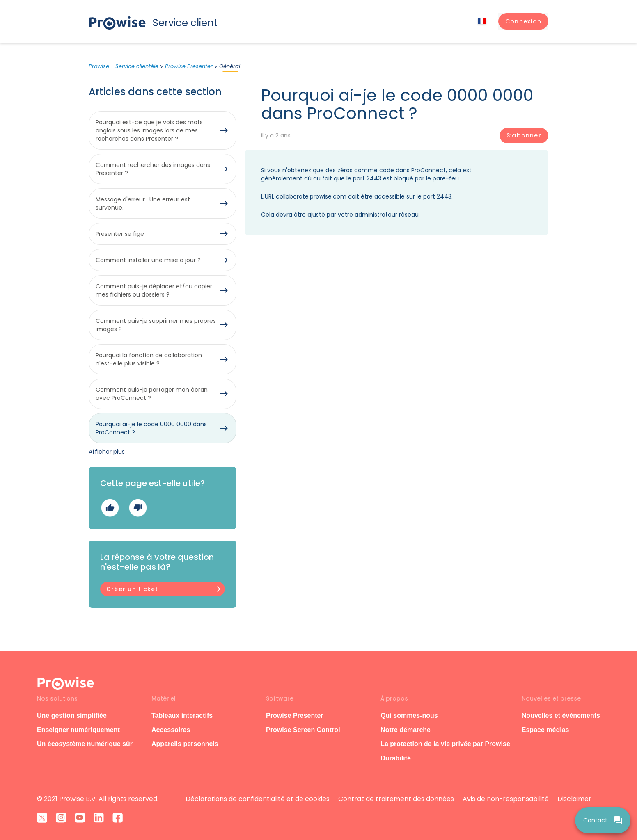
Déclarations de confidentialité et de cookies (258, 799)
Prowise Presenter (189, 66)
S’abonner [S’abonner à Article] (524, 135)
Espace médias (545, 730)
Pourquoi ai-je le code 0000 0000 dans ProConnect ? (151, 428)
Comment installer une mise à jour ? (148, 260)
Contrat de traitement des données (396, 799)
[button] (523, 21)
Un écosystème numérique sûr (85, 744)
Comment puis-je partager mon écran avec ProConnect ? (152, 394)
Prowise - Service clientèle (124, 66)
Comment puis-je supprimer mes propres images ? (156, 325)
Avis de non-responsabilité (506, 799)
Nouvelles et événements (561, 716)
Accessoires (171, 730)
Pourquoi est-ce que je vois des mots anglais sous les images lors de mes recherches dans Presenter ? (149, 130)
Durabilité (396, 758)
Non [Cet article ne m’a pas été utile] (138, 508)
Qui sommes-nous (409, 716)
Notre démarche (406, 730)
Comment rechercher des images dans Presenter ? (153, 169)
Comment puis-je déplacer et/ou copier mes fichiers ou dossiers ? (154, 290)
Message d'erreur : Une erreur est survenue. (143, 203)
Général (230, 66)
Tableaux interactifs (182, 716)
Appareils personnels (185, 744)
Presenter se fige (120, 234)
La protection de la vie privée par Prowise (445, 744)
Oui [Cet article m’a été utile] (110, 508)
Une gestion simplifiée (72, 716)
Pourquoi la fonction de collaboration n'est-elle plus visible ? (149, 359)
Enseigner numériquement (78, 730)
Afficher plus (107, 452)
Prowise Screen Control (303, 730)
